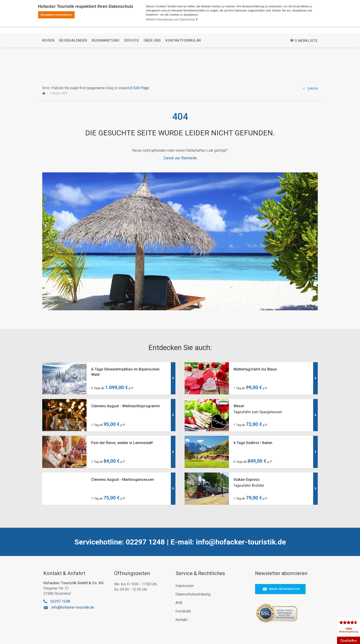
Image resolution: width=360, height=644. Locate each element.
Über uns (152, 67)
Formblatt (183, 611)
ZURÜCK (311, 88)
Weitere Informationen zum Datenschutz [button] (172, 20)
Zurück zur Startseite (180, 158)
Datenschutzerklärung (193, 594)
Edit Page (141, 88)
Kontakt (181, 620)
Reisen (48, 67)
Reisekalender (73, 67)
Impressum (185, 586)
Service (132, 67)
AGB (179, 603)
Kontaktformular (183, 67)
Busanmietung (106, 67)
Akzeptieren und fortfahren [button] (56, 15)
